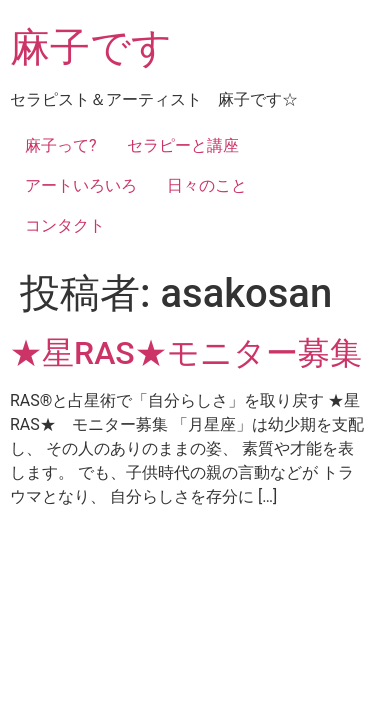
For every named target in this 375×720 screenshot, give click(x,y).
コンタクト (65, 225)
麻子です (91, 47)
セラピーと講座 (183, 145)
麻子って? (61, 145)
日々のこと (207, 185)
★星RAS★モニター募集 (186, 353)
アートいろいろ (81, 185)
